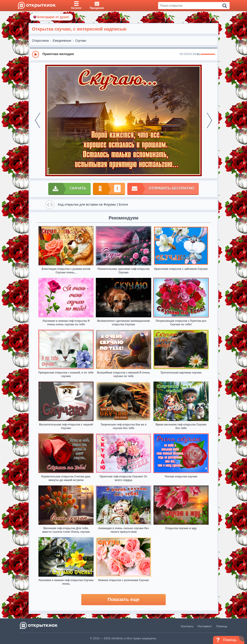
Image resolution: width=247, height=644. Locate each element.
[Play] (36, 54)
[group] (123, 54)
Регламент (205, 626)
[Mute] (198, 54)
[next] (209, 120)
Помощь (222, 626)
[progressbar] (208, 54)
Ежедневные (62, 41)
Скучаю (81, 41)
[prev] (38, 120)
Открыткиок (40, 41)
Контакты (187, 626)
